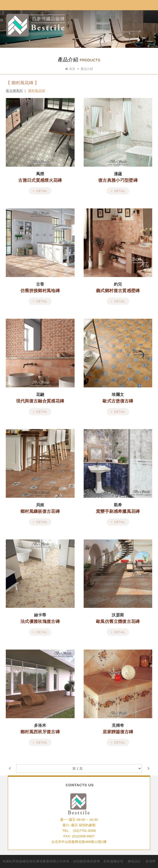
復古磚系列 (14, 91)
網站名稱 (36, 25)
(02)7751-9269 (84, 831)
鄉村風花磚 (37, 91)
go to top (79, 863)
